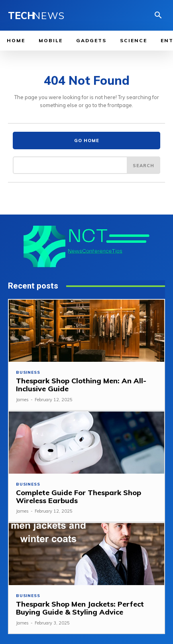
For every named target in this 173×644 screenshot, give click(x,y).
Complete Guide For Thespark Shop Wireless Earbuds (79, 497)
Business (28, 373)
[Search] (144, 165)
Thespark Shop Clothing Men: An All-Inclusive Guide (81, 385)
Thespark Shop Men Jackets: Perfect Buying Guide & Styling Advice (80, 608)
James (22, 400)
